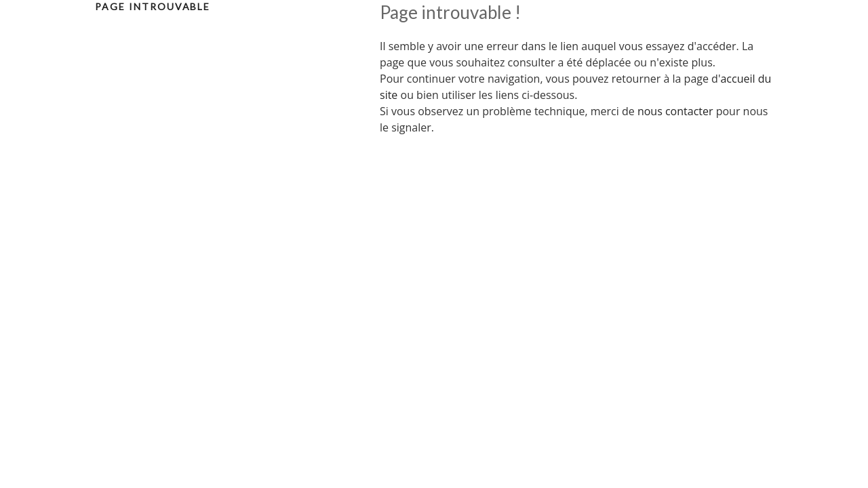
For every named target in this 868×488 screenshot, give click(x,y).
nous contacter (675, 111)
